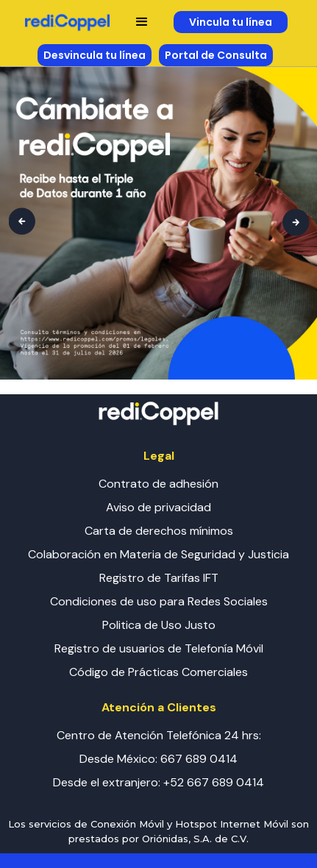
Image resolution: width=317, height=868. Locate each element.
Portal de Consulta (216, 55)
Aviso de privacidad (158, 507)
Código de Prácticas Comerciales (158, 672)
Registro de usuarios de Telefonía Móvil (159, 648)
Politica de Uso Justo (159, 625)
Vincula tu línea (231, 22)
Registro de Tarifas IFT (159, 578)
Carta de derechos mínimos (159, 531)
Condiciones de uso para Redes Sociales (159, 601)
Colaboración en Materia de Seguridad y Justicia (158, 554)
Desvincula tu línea (95, 55)
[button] (142, 22)
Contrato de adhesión (158, 484)
